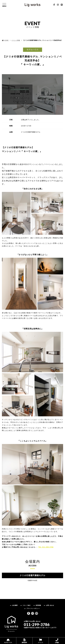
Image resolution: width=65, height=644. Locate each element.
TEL (46, 547)
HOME (6, 40)
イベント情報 (16, 40)
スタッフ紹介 (27, 605)
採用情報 (38, 605)
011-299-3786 (37, 625)
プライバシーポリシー (33, 608)
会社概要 (15, 605)
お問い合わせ (50, 605)
